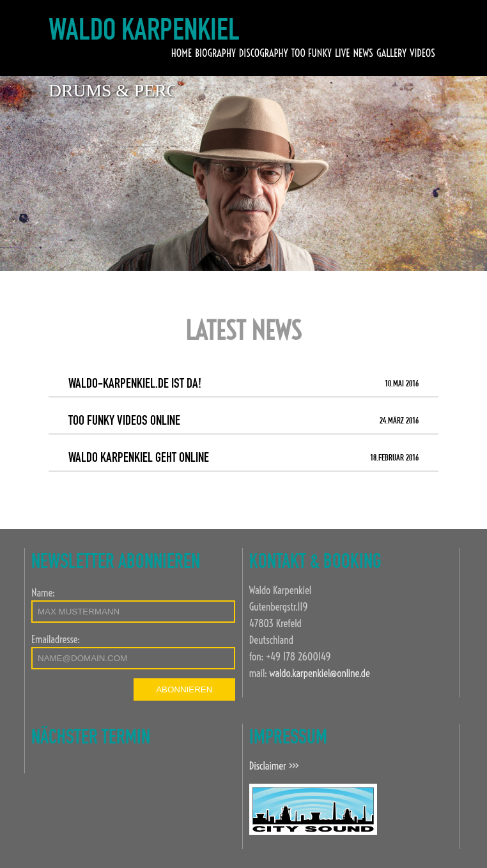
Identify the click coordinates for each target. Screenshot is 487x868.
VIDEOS (422, 53)
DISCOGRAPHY (264, 53)
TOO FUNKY (311, 53)
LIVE (342, 53)
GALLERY (391, 53)
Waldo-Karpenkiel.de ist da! (244, 385)
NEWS (363, 53)
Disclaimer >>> (274, 766)
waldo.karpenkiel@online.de (319, 673)
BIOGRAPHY (215, 53)
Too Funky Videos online (244, 422)
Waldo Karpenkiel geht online (244, 459)
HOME (182, 53)
